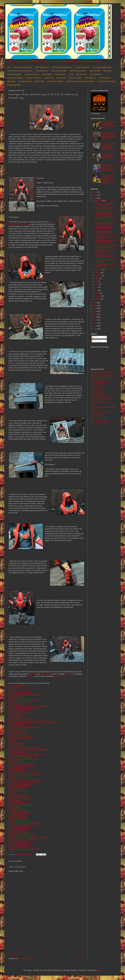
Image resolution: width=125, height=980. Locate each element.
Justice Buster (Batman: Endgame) (21, 785)
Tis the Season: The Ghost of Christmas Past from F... (104, 204)
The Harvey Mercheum (100, 420)
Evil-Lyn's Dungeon (76, 78)
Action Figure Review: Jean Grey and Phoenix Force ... (106, 218)
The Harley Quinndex (14, 74)
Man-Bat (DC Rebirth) (17, 789)
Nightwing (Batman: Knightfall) (20, 798)
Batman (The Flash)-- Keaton (19, 713)
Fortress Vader (40, 81)
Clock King (12, 741)
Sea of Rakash (61, 78)
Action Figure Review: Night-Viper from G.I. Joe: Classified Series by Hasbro (109, 136)
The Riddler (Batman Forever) (19, 812)
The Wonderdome (105, 78)
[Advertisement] (46, 936)
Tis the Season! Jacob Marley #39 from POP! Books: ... (104, 213)
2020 (95, 311)
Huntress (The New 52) (17, 768)
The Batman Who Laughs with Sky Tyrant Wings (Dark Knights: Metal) (34, 722)
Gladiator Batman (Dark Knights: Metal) (23, 759)
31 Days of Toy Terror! (82, 67)
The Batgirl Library (42, 71)
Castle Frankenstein (14, 85)
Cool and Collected (99, 380)
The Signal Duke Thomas (18, 831)
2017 (95, 320)
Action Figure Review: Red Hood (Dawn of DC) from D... (105, 246)
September (99, 276)
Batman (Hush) (14, 715)
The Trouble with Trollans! (106, 81)
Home (9, 67)
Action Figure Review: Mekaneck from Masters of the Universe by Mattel (109, 168)
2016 (95, 323)
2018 (95, 317)
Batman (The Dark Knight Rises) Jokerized (24, 708)
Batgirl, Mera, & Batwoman (102, 375)
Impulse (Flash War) (16, 771)
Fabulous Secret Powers (78, 71)
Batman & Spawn (15, 704)
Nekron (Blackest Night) (17, 796)
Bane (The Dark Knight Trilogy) (20, 692)
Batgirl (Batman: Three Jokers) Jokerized (23, 699)
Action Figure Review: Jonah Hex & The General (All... (104, 256)
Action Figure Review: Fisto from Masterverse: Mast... (105, 251)
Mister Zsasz (13, 794)
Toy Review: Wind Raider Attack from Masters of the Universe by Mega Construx (108, 179)
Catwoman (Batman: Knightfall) (20, 736)
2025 (95, 195)
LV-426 (71, 74)
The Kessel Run (60, 74)
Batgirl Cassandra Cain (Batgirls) (21, 702)
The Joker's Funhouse (32, 74)
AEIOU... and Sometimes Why (103, 372)
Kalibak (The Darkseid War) (19, 787)
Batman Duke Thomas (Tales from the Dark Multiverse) (29, 720)
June (97, 284)
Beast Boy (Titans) (15, 732)
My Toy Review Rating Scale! (62, 67)
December (99, 200)
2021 (95, 308)
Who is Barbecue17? (42, 67)
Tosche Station (47, 74)
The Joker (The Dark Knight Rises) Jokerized (25, 775)
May (96, 287)
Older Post (80, 955)
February (98, 296)
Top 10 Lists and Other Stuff (102, 67)
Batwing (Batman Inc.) (17, 725)
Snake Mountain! (95, 71)
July (96, 281)
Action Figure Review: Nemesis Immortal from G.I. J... (105, 260)
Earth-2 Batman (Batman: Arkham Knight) (24, 748)
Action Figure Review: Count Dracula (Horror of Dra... (104, 228)
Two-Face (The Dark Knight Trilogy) (22, 847)
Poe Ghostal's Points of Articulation (104, 407)
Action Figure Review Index (23, 67)
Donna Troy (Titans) (16, 745)
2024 (95, 198)
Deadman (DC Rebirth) (17, 743)
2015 (95, 326)
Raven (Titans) (14, 807)
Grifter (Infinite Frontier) (17, 761)
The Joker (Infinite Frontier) (18, 778)
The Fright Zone (90, 78)
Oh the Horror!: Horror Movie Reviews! (20, 71)
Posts (95, 337)
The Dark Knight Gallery (59, 71)
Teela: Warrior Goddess (15, 78)
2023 (95, 303)
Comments (97, 341)
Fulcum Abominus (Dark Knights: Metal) (23, 757)
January (98, 299)
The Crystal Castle (96, 74)
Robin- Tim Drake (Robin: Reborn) (21, 821)
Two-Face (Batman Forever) (19, 844)
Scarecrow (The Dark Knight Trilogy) (22, 826)
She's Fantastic (98, 415)
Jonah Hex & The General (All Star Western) (25, 782)
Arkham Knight (45, 674)
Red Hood (33, 674)
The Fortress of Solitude (55, 81)
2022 (95, 305)
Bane (10, 690)
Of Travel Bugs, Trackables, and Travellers (81, 81)
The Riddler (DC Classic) (18, 814)
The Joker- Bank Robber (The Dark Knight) (24, 773)
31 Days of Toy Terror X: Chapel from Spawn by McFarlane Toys (109, 125)
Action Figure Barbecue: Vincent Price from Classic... (105, 237)
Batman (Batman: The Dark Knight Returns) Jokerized (28, 706)
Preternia (96, 410)
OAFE (95, 405)
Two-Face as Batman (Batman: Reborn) (23, 849)
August (97, 278)
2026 (95, 192)
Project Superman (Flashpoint (19, 805)
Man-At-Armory (81, 74)
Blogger (99, 970)
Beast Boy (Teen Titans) (17, 729)
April (97, 290)
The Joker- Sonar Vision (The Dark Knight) (24, 780)
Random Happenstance (101, 412)
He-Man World (98, 393)
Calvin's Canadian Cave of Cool (103, 377)
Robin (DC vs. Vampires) (18, 819)
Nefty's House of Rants (100, 402)
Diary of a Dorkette (99, 382)
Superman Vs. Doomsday (18, 842)
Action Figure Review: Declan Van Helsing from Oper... (104, 209)
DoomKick (96, 388)
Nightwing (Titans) (15, 801)
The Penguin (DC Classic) (18, 803)
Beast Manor (108, 71)
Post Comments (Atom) (25, 959)
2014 (95, 329)
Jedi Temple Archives (100, 395)
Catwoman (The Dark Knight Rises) (21, 738)
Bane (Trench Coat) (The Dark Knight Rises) (25, 695)
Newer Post (13, 955)
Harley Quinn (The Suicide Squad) (21, 764)
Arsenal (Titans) (14, 688)
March (97, 293)
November (99, 270)
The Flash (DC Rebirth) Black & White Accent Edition (28, 750)
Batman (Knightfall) (16, 718)
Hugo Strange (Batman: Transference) (22, 766)
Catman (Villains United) (17, 734)
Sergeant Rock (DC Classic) (19, 828)
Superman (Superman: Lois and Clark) (23, 840)
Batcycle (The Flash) (16, 697)
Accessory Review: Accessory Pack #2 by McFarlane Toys (109, 156)
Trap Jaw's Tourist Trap (33, 78)
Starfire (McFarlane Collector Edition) (22, 835)
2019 (95, 314)
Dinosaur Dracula (99, 385)
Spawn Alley (11, 81)
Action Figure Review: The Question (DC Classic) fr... (104, 232)
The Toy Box (97, 422)
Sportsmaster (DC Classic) (18, 833)
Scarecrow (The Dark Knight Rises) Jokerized (25, 824)
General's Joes (98, 390)
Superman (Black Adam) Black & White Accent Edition (28, 837)
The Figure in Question (100, 417)
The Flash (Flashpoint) (17, 752)
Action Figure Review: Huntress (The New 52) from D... (105, 265)
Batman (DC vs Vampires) (18, 711)
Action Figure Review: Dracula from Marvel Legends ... (105, 223)
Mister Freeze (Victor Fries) (18, 791)
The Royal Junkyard (25, 81)
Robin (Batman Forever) (17, 817)
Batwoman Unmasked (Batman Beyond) (23, 727)
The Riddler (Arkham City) (18, 810)
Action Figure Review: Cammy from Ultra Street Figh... (105, 242)
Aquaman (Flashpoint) (17, 685)
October (98, 273)
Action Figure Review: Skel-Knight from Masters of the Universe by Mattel (109, 146)
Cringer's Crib (49, 78)
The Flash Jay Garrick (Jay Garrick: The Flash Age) (27, 755)
